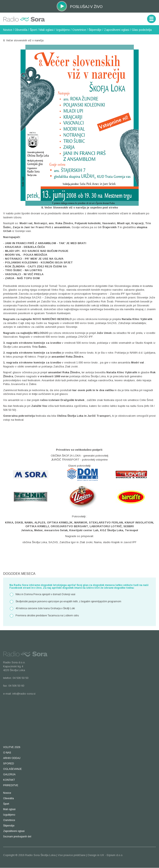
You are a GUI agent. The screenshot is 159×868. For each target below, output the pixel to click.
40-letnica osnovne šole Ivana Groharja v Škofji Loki (42, 609)
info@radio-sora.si (24, 694)
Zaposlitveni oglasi (117, 30)
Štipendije (95, 30)
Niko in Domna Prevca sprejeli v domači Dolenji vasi (42, 595)
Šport (33, 30)
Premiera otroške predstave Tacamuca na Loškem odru (44, 616)
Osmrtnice (79, 30)
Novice (8, 30)
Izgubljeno (63, 30)
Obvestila (21, 30)
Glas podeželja (142, 30)
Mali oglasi (46, 30)
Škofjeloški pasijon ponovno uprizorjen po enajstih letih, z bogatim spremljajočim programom (65, 602)
